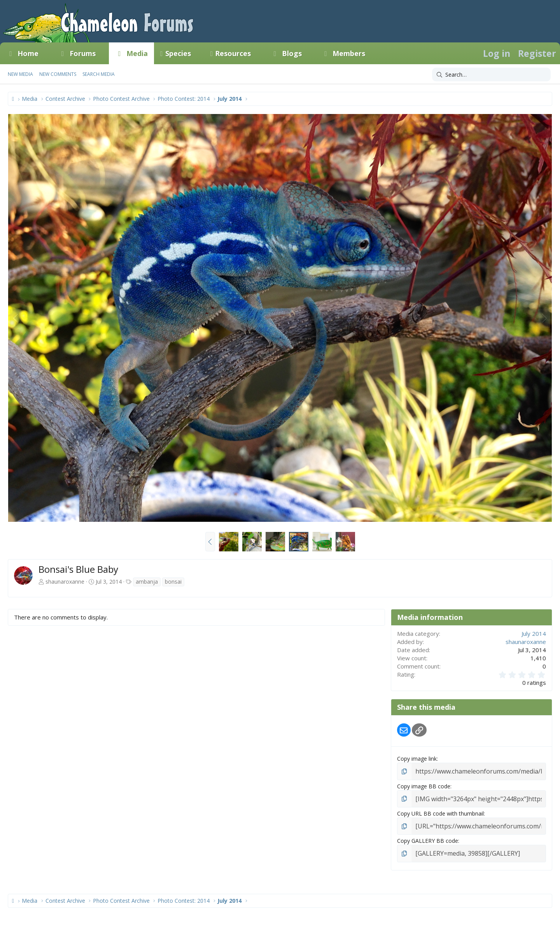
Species (178, 53)
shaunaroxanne (65, 582)
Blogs (292, 53)
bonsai (173, 582)
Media (137, 53)
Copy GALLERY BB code (428, 838)
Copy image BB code (424, 785)
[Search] (491, 75)
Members (349, 53)
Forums (83, 53)
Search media (99, 74)
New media (20, 74)
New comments (58, 74)
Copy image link (417, 759)
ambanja (147, 582)
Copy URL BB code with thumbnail (440, 811)
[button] (45, 53)
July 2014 (534, 633)
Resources (233, 53)
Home (28, 53)
